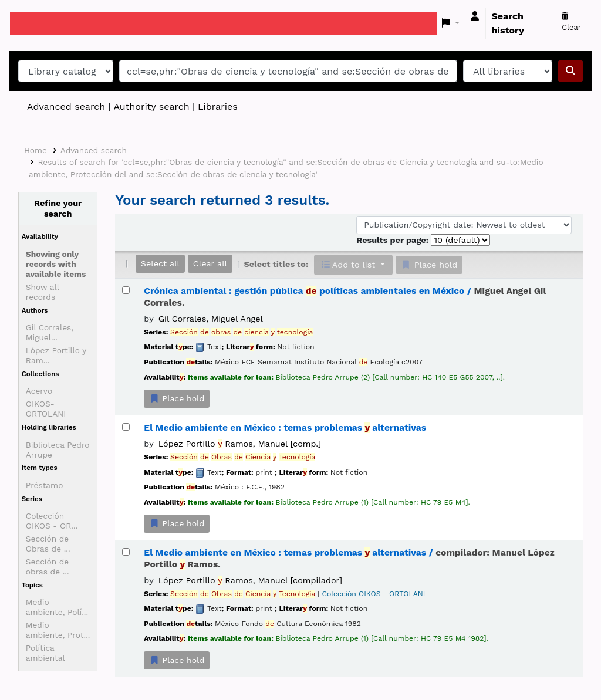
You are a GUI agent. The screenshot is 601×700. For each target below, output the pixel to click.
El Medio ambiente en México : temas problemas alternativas (285, 428)
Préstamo (45, 485)
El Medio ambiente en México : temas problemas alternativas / (349, 558)
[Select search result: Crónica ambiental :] (126, 290)
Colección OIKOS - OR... (52, 521)
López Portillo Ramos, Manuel (240, 444)
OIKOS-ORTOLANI (46, 409)
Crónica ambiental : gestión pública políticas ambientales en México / (345, 297)
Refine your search (58, 208)
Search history (508, 23)
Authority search (151, 106)
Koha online (39, 23)
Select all (160, 263)
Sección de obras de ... (48, 567)
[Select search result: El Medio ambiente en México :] (126, 427)
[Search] (570, 71)
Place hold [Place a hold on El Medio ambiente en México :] (177, 523)
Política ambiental (45, 653)
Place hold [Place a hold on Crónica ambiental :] (177, 398)
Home (36, 150)
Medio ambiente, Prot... (58, 630)
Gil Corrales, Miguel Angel (211, 319)
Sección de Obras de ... (48, 544)
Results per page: (394, 240)
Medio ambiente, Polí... (57, 607)
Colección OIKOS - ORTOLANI (374, 594)
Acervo (39, 391)
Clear (571, 22)
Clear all (210, 263)
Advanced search (66, 106)
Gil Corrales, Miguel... (50, 332)
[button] (451, 23)
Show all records (43, 292)
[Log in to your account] (475, 16)
